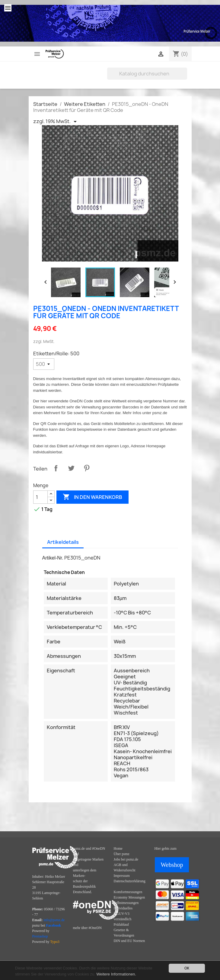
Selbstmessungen (126, 903)
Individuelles (123, 908)
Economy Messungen (129, 897)
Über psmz (122, 854)
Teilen (56, 468)
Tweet (71, 468)
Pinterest (87, 468)
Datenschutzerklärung (130, 881)
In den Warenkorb (92, 497)
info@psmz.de (54, 920)
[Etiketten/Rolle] (44, 364)
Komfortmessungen (128, 892)
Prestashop (40, 936)
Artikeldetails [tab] (63, 542)
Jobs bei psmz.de (126, 859)
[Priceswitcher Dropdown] (56, 122)
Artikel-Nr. (53, 558)
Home (118, 848)
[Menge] (40, 497)
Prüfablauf (121, 924)
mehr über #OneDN (87, 928)
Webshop (172, 865)
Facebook (54, 925)
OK (187, 968)
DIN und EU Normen (129, 941)
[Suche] (147, 74)
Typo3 (55, 942)
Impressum (122, 876)
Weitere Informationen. (116, 974)
